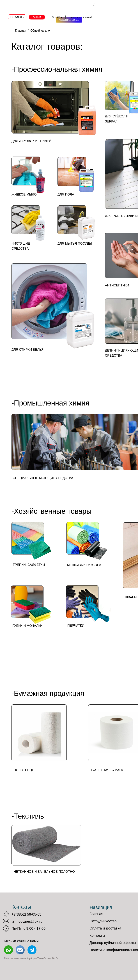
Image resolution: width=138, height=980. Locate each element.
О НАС (56, 17)
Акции (37, 17)
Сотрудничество (103, 921)
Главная (21, 31)
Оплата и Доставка (105, 928)
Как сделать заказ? (81, 17)
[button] (69, 20)
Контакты (97, 935)
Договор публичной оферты (113, 943)
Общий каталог (41, 31)
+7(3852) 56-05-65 (26, 914)
